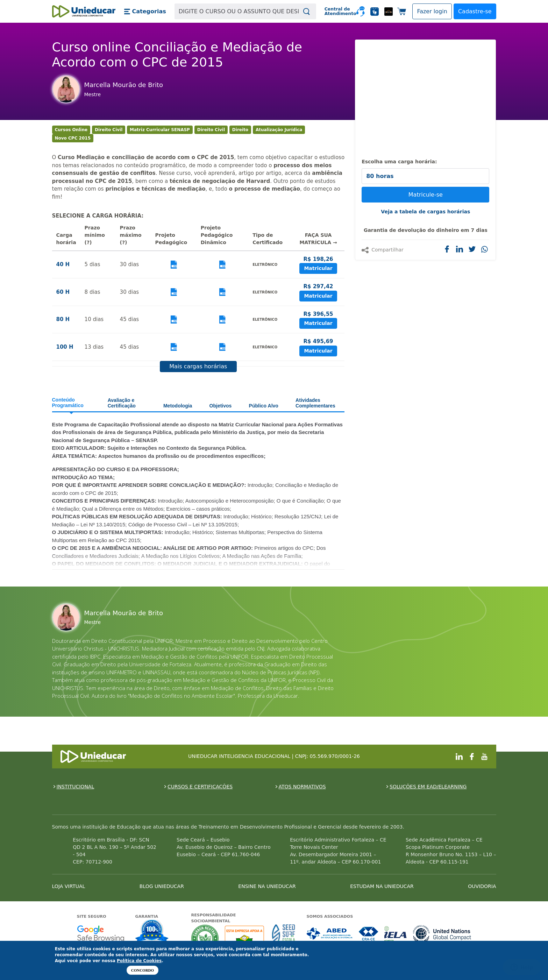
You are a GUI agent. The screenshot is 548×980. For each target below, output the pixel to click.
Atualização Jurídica (279, 130)
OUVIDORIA (482, 886)
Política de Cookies (139, 961)
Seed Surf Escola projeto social (284, 938)
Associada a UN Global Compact (442, 934)
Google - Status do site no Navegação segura (101, 934)
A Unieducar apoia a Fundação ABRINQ (245, 938)
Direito (240, 130)
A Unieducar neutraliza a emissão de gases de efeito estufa (205, 938)
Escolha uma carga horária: (399, 162)
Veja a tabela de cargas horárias (425, 212)
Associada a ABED (330, 934)
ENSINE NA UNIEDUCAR (267, 886)
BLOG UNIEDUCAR (162, 886)
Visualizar (174, 265)
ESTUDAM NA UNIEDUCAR (382, 886)
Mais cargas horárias (198, 366)
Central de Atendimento (338, 11)
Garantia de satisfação (152, 932)
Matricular (318, 268)
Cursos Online (71, 130)
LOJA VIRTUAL (69, 886)
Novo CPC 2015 (73, 138)
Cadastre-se (475, 11)
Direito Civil (109, 130)
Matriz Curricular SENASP (160, 130)
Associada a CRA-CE (369, 934)
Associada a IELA (396, 934)
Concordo (143, 970)
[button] (145, 12)
